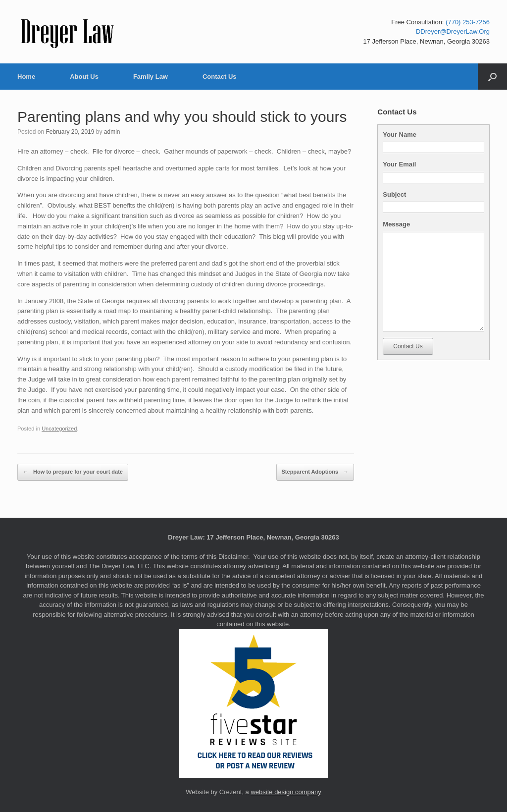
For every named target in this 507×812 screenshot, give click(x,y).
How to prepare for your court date (73, 472)
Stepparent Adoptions (315, 472)
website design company (286, 792)
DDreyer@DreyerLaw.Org (453, 31)
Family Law (151, 77)
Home (26, 77)
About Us (84, 77)
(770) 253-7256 (468, 22)
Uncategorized (59, 429)
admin (112, 132)
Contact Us (220, 77)
